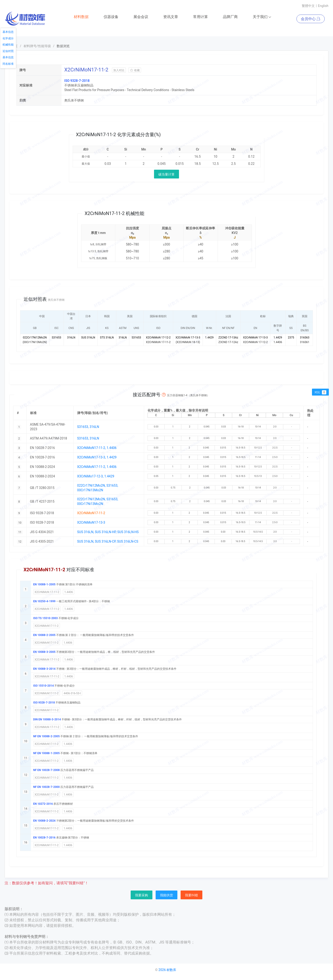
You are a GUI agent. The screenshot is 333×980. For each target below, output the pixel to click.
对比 (320, 392)
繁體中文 (308, 6)
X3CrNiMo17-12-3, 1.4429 (96, 476)
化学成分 (8, 38)
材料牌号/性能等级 (37, 46)
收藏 (135, 71)
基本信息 (8, 32)
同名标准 (8, 64)
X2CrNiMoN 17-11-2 (47, 592)
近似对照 (8, 51)
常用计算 (200, 17)
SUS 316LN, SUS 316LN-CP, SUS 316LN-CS (108, 542)
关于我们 (262, 17)
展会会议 (141, 17)
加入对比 (119, 71)
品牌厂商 (230, 17)
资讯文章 (171, 17)
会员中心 (311, 19)
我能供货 (166, 895)
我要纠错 (191, 895)
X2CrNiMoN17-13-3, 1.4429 (97, 458)
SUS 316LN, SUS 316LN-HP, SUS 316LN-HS (108, 532)
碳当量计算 (166, 175)
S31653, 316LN (88, 427)
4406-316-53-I (72, 694)
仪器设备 (111, 17)
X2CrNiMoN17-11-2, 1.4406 (97, 448)
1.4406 (69, 592)
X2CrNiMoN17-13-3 (91, 523)
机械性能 (8, 45)
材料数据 (81, 17)
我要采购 (142, 895)
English (323, 6)
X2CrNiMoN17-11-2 (47, 626)
